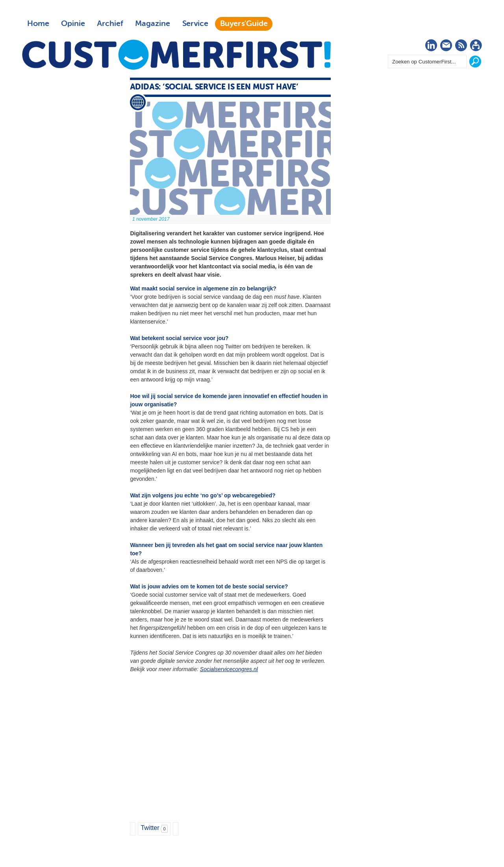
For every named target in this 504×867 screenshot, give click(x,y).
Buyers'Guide (244, 24)
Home (38, 24)
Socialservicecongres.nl (229, 669)
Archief (110, 24)
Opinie (73, 24)
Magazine (153, 24)
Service (195, 24)
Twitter (150, 828)
